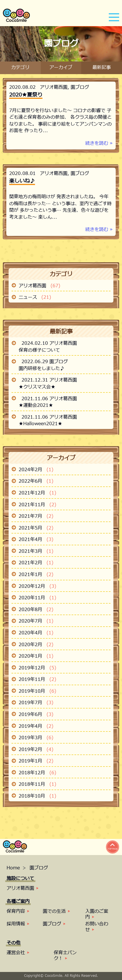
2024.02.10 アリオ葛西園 (49, 343)
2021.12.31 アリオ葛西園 (49, 380)
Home (14, 868)
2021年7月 (36, 517)
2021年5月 (36, 528)
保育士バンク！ (65, 956)
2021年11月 (37, 505)
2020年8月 (36, 610)
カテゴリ (20, 68)
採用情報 (16, 924)
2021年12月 (37, 493)
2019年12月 (37, 668)
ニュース (35, 298)
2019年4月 (36, 727)
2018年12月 (37, 773)
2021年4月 (36, 540)
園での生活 (54, 911)
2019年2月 (36, 750)
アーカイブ (61, 68)
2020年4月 (36, 633)
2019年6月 (36, 715)
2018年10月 (37, 796)
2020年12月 (37, 587)
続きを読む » (99, 143)
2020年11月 (37, 598)
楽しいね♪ (22, 181)
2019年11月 (37, 680)
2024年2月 (36, 470)
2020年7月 (36, 621)
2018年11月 (37, 785)
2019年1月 (36, 761)
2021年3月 (36, 552)
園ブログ (80, 87)
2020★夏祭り (26, 95)
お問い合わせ (97, 927)
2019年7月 (36, 703)
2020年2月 (36, 645)
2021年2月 (36, 563)
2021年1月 (36, 575)
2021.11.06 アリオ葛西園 (49, 399)
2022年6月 (36, 482)
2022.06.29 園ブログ (45, 362)
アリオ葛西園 (54, 87)
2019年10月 (37, 692)
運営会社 (16, 953)
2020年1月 (36, 656)
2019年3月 (36, 738)
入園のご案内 (97, 914)
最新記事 (102, 68)
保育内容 (16, 911)
